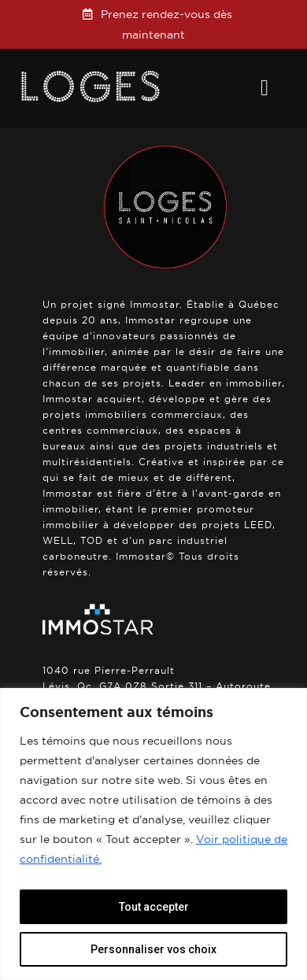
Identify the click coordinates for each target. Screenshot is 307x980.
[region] (153, 834)
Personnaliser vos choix (153, 949)
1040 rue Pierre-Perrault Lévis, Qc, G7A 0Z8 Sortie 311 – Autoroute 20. (157, 686)
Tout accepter (154, 907)
